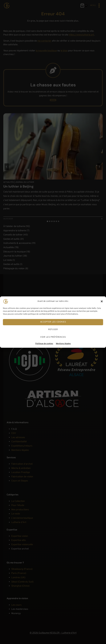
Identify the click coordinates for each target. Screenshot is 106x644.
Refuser (53, 330)
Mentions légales (63, 344)
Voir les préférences (53, 337)
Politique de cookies (44, 344)
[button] (102, 301)
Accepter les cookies (53, 322)
